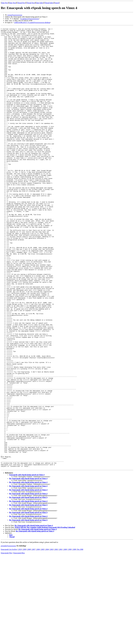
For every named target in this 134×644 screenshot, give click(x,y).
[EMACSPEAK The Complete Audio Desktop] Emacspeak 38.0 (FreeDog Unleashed (45, 616)
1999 (70, 638)
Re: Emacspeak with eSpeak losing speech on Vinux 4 (28, 567)
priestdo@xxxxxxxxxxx (8, 634)
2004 (47, 638)
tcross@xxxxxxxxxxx (15, 15)
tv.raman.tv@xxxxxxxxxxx (30, 19)
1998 (74, 638)
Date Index (40, 3)
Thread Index (49, 3)
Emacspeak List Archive (9, 638)
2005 (43, 638)
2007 (33, 638)
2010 (20, 638)
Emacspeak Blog (19, 641)
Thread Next (31, 3)
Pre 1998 (80, 638)
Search (57, 3)
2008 (29, 638)
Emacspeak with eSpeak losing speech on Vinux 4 (27, 563)
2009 (24, 638)
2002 (56, 638)
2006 (38, 638)
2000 (65, 638)
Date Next (13, 3)
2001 (61, 638)
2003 (52, 638)
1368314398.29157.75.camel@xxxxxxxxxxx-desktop (32, 22)
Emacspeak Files (6, 641)
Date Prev (5, 3)
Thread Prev (21, 3)
